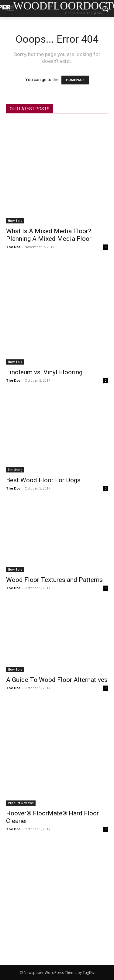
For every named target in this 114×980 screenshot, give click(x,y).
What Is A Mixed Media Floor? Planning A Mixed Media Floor (49, 235)
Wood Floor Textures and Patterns (54, 580)
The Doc (13, 247)
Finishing (15, 470)
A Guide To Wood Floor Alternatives (57, 680)
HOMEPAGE (75, 80)
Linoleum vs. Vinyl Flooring (44, 372)
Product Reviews (21, 803)
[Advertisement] (57, 905)
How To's (15, 221)
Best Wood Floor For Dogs (43, 480)
